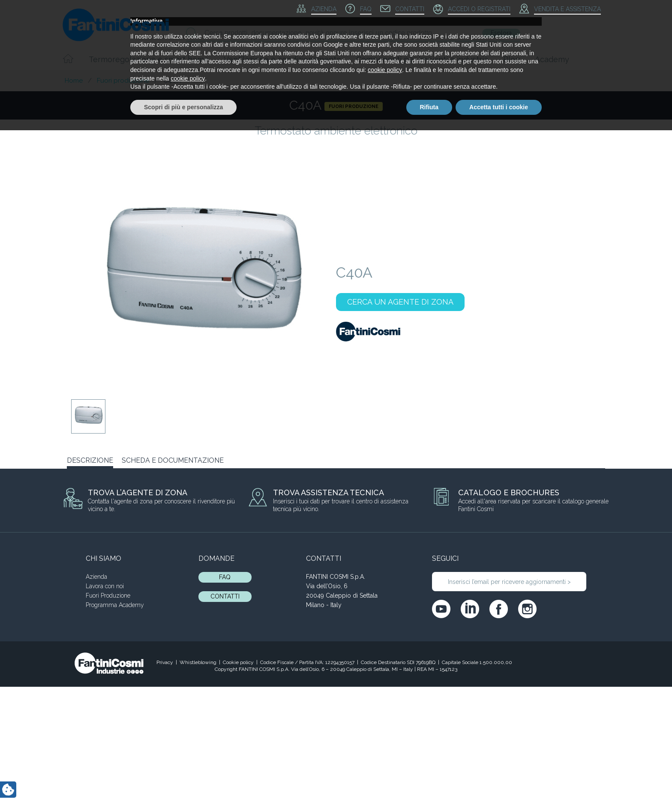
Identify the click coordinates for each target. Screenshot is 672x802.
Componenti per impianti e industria (422, 59)
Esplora (501, 33)
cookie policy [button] (385, 742)
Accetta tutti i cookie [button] (499, 778)
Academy (552, 59)
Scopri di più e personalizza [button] (183, 778)
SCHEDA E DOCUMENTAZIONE (173, 460)
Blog (511, 59)
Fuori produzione (123, 81)
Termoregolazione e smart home (149, 59)
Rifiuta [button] (429, 778)
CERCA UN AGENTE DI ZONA (400, 302)
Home (74, 81)
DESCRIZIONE (90, 460)
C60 (467, 488)
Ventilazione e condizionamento (282, 59)
